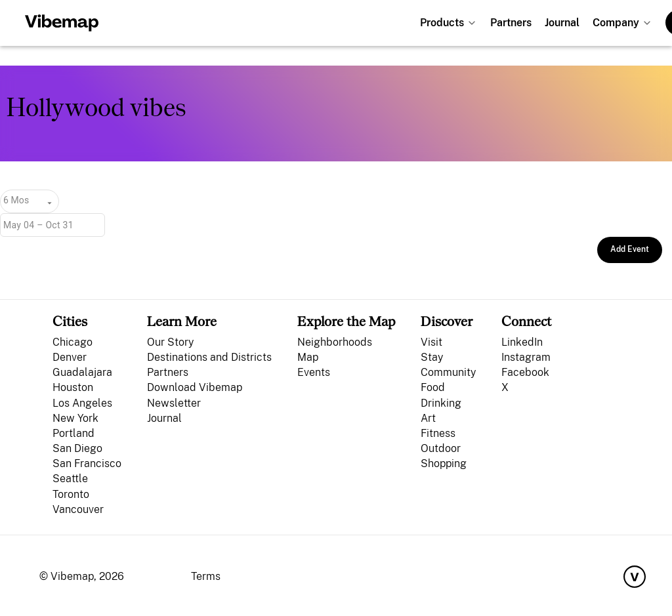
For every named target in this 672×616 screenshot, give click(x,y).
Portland (73, 433)
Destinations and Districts (209, 357)
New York (75, 418)
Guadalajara (82, 372)
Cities (70, 321)
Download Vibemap (195, 387)
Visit (431, 342)
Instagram (526, 357)
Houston (73, 387)
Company (616, 23)
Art (428, 418)
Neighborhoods (335, 342)
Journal (562, 23)
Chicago (73, 342)
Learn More (182, 321)
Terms (206, 576)
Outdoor (441, 448)
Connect (526, 321)
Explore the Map (346, 321)
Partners (511, 23)
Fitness (438, 433)
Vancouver (78, 509)
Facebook (525, 372)
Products (442, 23)
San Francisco (87, 463)
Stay (432, 357)
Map (308, 357)
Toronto (71, 494)
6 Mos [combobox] (16, 200)
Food (433, 387)
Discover (447, 321)
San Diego (77, 448)
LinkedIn (522, 342)
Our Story (170, 342)
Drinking (441, 403)
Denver (70, 357)
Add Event (630, 249)
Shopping (444, 463)
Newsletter (174, 403)
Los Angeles (82, 403)
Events (314, 372)
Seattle (70, 479)
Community (448, 372)
